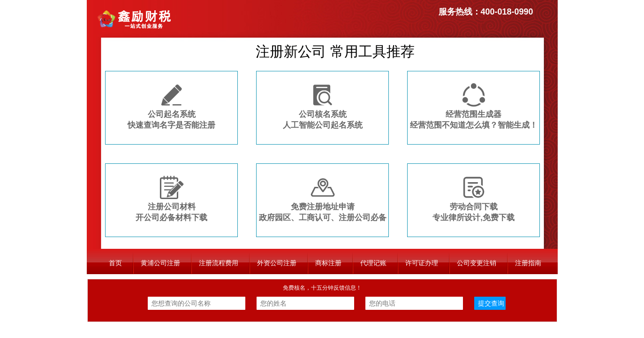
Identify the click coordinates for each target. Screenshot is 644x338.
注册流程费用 (219, 263)
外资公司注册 (277, 263)
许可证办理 (422, 263)
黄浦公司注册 (160, 263)
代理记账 (373, 263)
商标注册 (328, 263)
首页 (115, 263)
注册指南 (528, 263)
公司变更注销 (477, 263)
